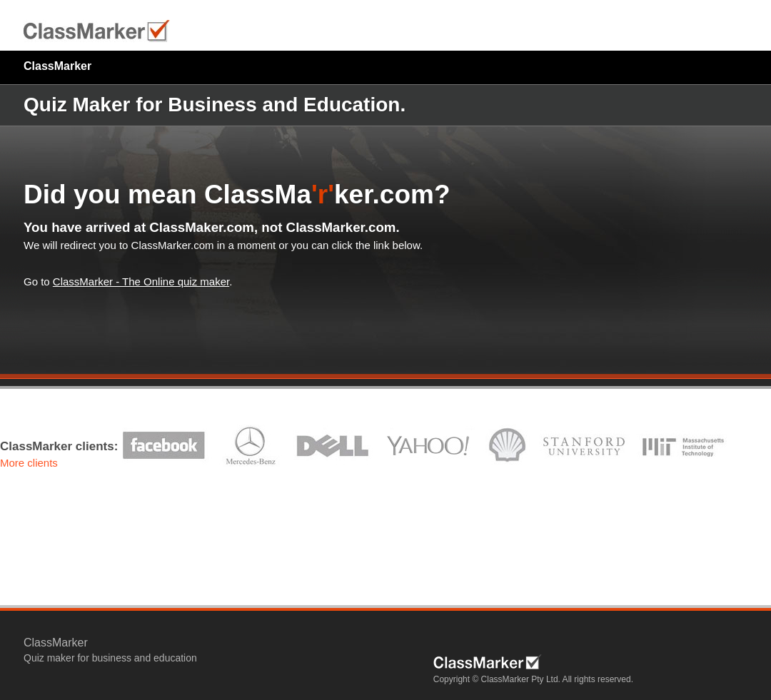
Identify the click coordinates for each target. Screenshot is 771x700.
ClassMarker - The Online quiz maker (141, 281)
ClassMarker (57, 66)
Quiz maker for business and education (110, 658)
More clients (29, 463)
